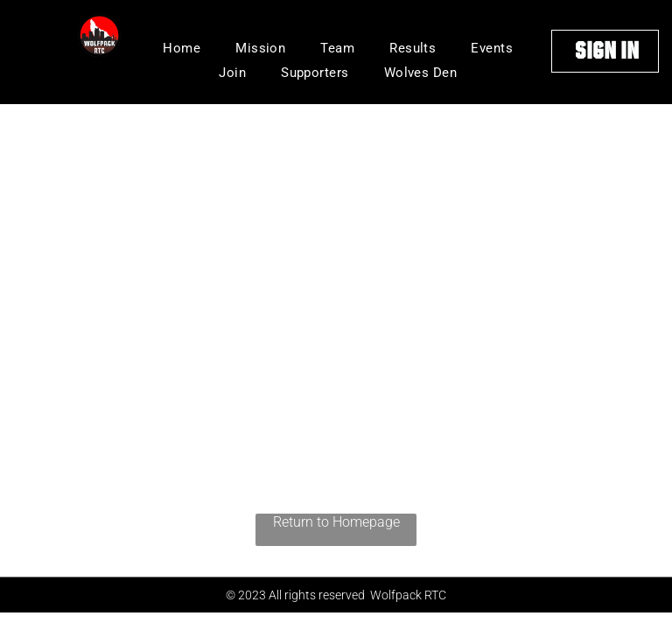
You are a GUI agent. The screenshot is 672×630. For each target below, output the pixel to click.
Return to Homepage (336, 522)
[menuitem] (182, 48)
